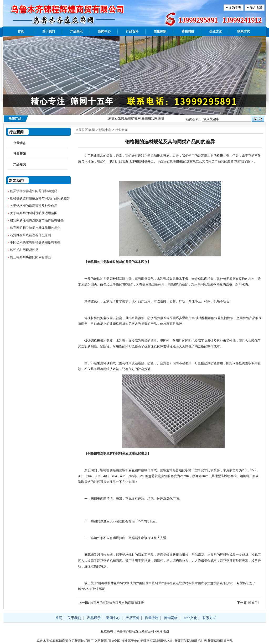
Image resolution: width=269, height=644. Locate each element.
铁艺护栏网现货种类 (24, 250)
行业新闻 (121, 130)
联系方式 (244, 31)
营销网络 (188, 31)
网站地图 (163, 631)
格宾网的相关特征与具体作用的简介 (35, 228)
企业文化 (216, 31)
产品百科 (132, 31)
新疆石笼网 (182, 641)
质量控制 (160, 31)
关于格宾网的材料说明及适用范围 (34, 213)
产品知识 (19, 165)
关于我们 (49, 31)
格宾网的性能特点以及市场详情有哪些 (117, 603)
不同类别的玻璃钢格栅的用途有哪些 (35, 242)
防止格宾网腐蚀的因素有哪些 (30, 257)
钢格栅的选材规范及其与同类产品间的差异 (40, 198)
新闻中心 (104, 31)
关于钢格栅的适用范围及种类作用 (34, 206)
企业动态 (19, 143)
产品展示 (76, 31)
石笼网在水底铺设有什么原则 (30, 235)
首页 (21, 31)
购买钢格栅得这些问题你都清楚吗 (34, 191)
